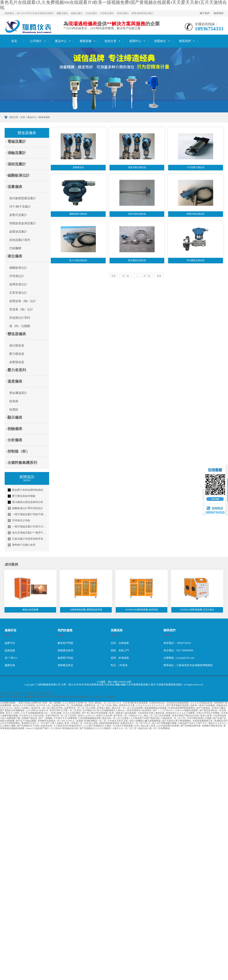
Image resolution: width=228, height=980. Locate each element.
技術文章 (110, 41)
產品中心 (61, 41)
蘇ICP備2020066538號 (120, 682)
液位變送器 (17, 345)
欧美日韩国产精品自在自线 (186, 716)
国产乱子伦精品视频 (26, 721)
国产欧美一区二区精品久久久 (128, 716)
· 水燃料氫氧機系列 (21, 463)
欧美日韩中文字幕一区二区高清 (66, 711)
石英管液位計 (18, 293)
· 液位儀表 (14, 256)
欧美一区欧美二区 (74, 724)
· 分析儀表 (14, 440)
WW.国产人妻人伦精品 (52, 724)
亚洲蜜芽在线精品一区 (49, 721)
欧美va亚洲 (206, 716)
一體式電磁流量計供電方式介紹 (27, 527)
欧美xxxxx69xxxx (87, 716)
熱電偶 (14, 401)
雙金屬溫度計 (18, 393)
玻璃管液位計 (18, 284)
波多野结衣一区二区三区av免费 (80, 709)
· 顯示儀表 (14, 417)
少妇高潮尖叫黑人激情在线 (151, 714)
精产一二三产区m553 (164, 711)
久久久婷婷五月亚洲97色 (75, 703)
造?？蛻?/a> (11, 658)
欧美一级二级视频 (52, 703)
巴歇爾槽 (15, 248)
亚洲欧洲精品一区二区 (95, 721)
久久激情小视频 (8, 726)
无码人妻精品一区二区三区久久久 (105, 703)
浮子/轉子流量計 (20, 207)
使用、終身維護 (120, 658)
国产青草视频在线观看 (178, 706)
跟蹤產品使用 (65, 651)
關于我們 (205, 13)
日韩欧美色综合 (157, 703)
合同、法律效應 (120, 644)
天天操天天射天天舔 (118, 721)
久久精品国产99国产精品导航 (145, 719)
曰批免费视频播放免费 (90, 719)
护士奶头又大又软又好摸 (32, 716)
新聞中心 (135, 41)
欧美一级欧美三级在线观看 (123, 714)
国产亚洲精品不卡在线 (28, 726)
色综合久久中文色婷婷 (24, 706)
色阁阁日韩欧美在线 (212, 726)
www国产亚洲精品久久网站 (98, 726)
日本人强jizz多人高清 (145, 726)
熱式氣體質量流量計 (23, 198)
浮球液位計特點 (19, 521)
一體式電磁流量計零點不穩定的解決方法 (27, 514)
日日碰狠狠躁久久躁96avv (113, 711)
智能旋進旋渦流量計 (23, 223)
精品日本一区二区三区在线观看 (128, 709)
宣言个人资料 (13, 714)
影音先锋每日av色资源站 (140, 711)
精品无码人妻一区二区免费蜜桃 (154, 729)
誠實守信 (10, 644)
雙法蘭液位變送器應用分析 (25, 502)
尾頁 (159, 277)
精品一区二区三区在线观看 (157, 716)
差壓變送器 (17, 362)
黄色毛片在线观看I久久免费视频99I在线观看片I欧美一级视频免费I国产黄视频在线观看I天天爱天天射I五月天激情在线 (58, 697)
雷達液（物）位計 (21, 309)
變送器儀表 (44, 117)
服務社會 (10, 666)
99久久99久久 (68, 721)
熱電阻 (14, 410)
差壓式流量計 (18, 215)
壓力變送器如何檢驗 (22, 496)
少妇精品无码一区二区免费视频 (67, 706)
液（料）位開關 (20, 326)
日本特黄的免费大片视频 (200, 719)
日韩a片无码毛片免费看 (208, 714)
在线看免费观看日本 (203, 721)
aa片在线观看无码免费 (168, 726)
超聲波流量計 (18, 232)
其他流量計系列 (20, 240)
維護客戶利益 (65, 658)
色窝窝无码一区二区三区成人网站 (101, 706)
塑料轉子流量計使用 (22, 545)
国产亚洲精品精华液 (191, 726)
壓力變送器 (17, 354)
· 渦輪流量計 (16, 153)
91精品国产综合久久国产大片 (193, 724)
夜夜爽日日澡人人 (31, 724)
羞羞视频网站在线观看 (156, 709)
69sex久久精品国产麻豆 (38, 729)
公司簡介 (36, 41)
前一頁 (126, 277)
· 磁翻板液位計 (18, 175)
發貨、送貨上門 (120, 651)
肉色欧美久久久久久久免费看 (181, 714)
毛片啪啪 (87, 711)
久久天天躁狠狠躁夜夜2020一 (36, 714)
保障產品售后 (65, 666)
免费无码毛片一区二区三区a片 (136, 724)
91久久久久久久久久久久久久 (151, 706)
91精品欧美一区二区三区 (173, 719)
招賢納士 (160, 41)
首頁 (14, 41)
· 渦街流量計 (16, 164)
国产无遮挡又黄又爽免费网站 (177, 721)
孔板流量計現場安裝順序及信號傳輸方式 (27, 539)
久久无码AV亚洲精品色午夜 (65, 729)
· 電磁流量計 (16, 141)
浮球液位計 (17, 276)
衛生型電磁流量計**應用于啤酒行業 (27, 533)
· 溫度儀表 (14, 381)
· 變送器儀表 (16, 334)
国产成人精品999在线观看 (95, 714)
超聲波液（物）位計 (23, 301)
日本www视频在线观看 (187, 711)
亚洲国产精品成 (30, 719)
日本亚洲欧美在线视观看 (136, 703)
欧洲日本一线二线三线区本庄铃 (47, 709)
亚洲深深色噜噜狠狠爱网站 (182, 709)
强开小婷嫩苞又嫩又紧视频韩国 (145, 721)
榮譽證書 (86, 41)
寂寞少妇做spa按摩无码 (30, 703)
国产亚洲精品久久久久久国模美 (95, 729)
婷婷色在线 (47, 726)
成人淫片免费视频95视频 (165, 724)
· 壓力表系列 (16, 370)
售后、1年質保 (119, 666)
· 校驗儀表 (14, 429)
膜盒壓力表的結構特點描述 (25, 490)
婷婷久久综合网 (104, 716)
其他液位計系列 (20, 318)
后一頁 (147, 277)
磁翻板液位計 (18, 268)
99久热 (96, 711)
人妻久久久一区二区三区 (125, 729)
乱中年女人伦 (43, 706)
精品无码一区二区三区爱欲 (116, 719)
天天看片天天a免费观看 (65, 719)
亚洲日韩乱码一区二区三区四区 (61, 716)
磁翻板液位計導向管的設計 (25, 508)
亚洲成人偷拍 (104, 709)
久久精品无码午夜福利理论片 (68, 726)
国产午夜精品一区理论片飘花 (211, 709)
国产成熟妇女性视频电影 (13, 711)
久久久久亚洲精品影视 (202, 703)
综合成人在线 (91, 724)
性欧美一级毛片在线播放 (203, 706)
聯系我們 (219, 13)
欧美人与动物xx (23, 709)
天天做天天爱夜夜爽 (123, 726)
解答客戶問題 (65, 644)
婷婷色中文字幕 (127, 706)
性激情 (80, 721)
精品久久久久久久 (218, 724)
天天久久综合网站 (72, 714)
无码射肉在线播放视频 (178, 703)
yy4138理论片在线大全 (37, 711)
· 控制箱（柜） (18, 451)
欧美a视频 (57, 714)
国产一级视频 (46, 719)
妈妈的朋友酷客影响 (109, 724)
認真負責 (10, 651)
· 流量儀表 (14, 187)
